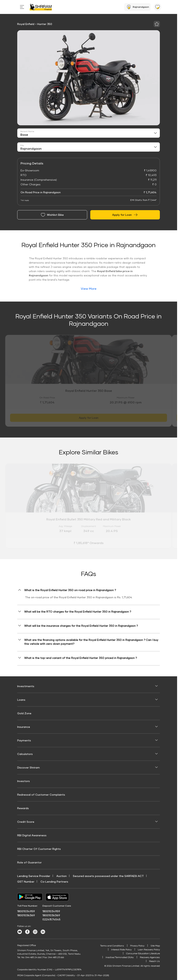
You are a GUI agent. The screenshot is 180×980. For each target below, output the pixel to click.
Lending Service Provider (34, 876)
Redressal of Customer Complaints (41, 795)
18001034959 (26, 911)
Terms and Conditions (111, 946)
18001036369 (26, 915)
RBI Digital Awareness (32, 835)
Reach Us (155, 962)
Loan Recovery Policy (149, 950)
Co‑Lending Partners (54, 882)
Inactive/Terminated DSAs (119, 958)
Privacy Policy (137, 946)
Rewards (23, 808)
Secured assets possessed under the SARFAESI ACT (108, 876)
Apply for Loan (125, 215)
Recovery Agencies (150, 958)
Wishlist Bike (52, 215)
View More (89, 288)
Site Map (155, 946)
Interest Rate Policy (120, 950)
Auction (62, 876)
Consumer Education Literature (143, 954)
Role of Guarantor (29, 862)
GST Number (26, 882)
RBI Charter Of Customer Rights (39, 849)
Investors (24, 781)
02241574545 (51, 919)
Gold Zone (24, 713)
